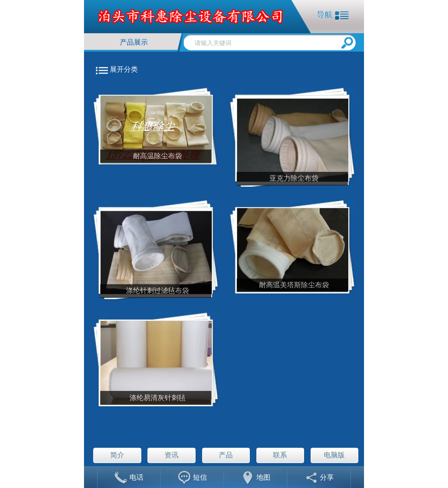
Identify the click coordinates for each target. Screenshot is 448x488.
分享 (319, 478)
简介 (117, 455)
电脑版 (334, 455)
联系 (280, 455)
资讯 (171, 455)
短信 (192, 478)
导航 (333, 16)
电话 (129, 478)
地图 (256, 478)
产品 (226, 455)
